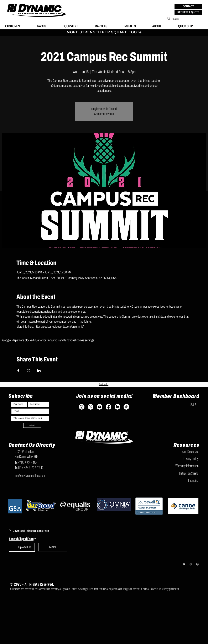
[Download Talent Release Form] (35, 531)
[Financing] (178, 480)
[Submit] (32, 425)
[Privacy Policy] (178, 459)
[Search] (178, 19)
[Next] (197, 564)
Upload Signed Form (22, 539)
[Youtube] (100, 407)
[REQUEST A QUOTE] (188, 12)
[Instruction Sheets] (178, 473)
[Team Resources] (178, 451)
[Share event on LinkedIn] (39, 371)
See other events (104, 114)
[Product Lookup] (184, 564)
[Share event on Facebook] (18, 371)
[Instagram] (82, 407)
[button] (188, 6)
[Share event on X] (29, 371)
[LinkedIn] (117, 407)
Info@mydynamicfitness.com (30, 475)
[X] (91, 407)
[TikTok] (126, 407)
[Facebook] (108, 407)
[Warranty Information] (178, 466)
